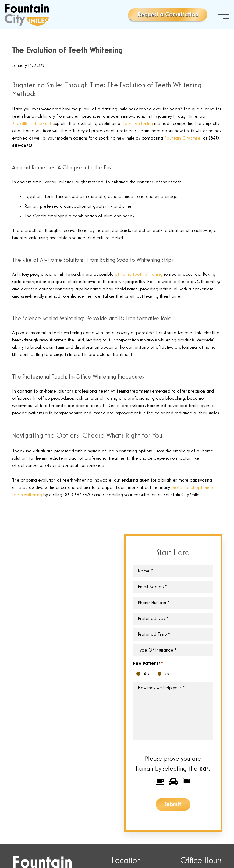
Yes (140, 674)
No (161, 674)
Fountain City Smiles (183, 138)
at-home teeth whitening (139, 275)
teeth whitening (138, 124)
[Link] (27, 15)
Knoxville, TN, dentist (32, 124)
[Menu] (224, 15)
